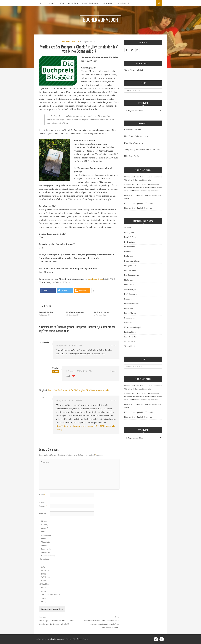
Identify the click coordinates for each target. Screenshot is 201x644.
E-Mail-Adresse (43, 504)
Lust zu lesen (129, 318)
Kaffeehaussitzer (131, 294)
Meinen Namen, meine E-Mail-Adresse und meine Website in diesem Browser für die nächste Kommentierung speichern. (46, 540)
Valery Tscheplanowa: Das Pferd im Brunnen (142, 150)
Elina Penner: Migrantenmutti (76, 312)
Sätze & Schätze (130, 337)
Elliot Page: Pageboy (132, 156)
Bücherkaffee (129, 247)
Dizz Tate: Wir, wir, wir (101, 312)
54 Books (128, 228)
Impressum (107, 3)
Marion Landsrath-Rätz (134, 177)
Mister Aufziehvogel (132, 327)
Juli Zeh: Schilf (148, 203)
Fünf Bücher (129, 285)
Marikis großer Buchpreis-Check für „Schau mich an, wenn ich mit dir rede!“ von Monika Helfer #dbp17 (102, 624)
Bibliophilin (129, 233)
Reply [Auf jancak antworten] (113, 400)
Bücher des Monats (69, 3)
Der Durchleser (130, 270)
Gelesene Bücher (90, 3)
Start (42, 3)
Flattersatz (128, 280)
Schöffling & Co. (95, 279)
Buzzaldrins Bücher (132, 261)
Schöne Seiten (130, 342)
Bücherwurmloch (71, 42)
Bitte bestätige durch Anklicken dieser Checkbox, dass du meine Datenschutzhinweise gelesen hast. (46, 584)
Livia (126, 208)
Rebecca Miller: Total (46, 312)
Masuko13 (128, 323)
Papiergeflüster (130, 332)
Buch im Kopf (130, 242)
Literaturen (129, 308)
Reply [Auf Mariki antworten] (113, 371)
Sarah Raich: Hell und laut (142, 208)
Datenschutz (123, 3)
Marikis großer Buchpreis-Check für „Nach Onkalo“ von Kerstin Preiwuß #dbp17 (56, 622)
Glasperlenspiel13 (131, 289)
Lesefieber (128, 299)
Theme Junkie (82, 639)
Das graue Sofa (130, 266)
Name (42, 495)
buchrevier (45, 342)
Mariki (52, 3)
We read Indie (130, 346)
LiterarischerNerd (131, 304)
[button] (48, 290)
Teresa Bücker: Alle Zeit (134, 70)
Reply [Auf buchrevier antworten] (113, 345)
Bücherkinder (130, 251)
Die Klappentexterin (132, 275)
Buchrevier (129, 256)
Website (42, 514)
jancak (45, 397)
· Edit (80, 345)
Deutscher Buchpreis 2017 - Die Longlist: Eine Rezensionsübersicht (79, 390)
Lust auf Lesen (130, 313)
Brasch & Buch (130, 237)
